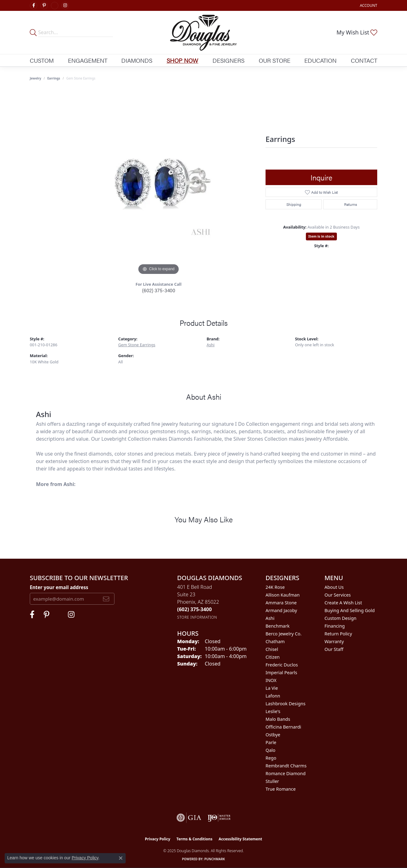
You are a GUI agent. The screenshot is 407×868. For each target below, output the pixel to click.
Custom (42, 60)
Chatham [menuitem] (275, 641)
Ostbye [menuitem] (273, 735)
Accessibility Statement (240, 839)
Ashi (211, 345)
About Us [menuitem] (334, 587)
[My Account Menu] (369, 5)
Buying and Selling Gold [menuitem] (350, 610)
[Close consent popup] (121, 858)
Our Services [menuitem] (338, 595)
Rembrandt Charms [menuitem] (286, 766)
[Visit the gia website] (189, 818)
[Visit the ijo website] (219, 818)
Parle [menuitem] (271, 742)
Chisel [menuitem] (272, 649)
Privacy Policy (158, 839)
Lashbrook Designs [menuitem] (286, 704)
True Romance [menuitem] (281, 789)
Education (320, 60)
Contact (364, 60)
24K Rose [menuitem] (275, 587)
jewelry (36, 78)
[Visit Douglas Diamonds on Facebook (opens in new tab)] (34, 6)
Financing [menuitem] (335, 626)
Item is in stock (321, 236)
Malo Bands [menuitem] (278, 719)
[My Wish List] (357, 32)
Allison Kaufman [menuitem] (283, 595)
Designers (228, 60)
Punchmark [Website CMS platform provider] (215, 859)
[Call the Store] (195, 609)
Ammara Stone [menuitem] (281, 603)
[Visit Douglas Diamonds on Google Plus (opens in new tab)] (55, 6)
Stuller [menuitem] (272, 781)
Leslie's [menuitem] (273, 711)
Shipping (294, 204)
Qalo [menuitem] (271, 750)
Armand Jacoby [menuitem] (281, 610)
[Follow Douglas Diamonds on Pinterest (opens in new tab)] (44, 6)
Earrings (54, 78)
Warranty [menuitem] (334, 641)
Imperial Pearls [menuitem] (281, 673)
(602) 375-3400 (159, 290)
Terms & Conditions (195, 839)
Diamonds (137, 60)
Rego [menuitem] (271, 758)
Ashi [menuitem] (270, 618)
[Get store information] (197, 617)
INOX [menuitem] (271, 680)
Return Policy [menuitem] (338, 634)
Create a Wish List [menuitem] (343, 603)
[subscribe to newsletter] (106, 599)
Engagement (88, 60)
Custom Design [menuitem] (340, 618)
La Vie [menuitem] (272, 688)
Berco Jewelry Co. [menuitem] (284, 634)
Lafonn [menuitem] (273, 696)
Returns (350, 204)
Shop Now (182, 60)
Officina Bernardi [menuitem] (283, 727)
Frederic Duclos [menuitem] (282, 665)
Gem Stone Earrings (137, 345)
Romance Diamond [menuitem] (286, 773)
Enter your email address (59, 587)
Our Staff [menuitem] (334, 649)
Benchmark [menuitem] (277, 626)
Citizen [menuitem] (273, 657)
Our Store (275, 60)
